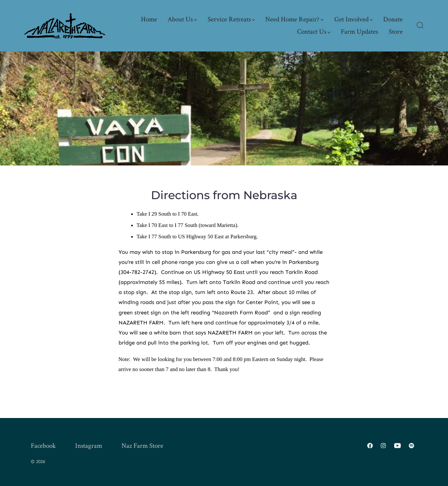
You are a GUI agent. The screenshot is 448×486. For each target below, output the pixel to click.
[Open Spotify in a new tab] (411, 446)
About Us (182, 19)
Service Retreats (231, 19)
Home (149, 19)
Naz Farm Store (142, 446)
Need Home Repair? (294, 19)
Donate (393, 19)
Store (396, 32)
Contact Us (314, 32)
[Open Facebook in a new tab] (370, 446)
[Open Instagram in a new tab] (383, 446)
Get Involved (354, 19)
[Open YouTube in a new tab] (397, 446)
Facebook (43, 446)
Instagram (89, 446)
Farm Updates (359, 32)
